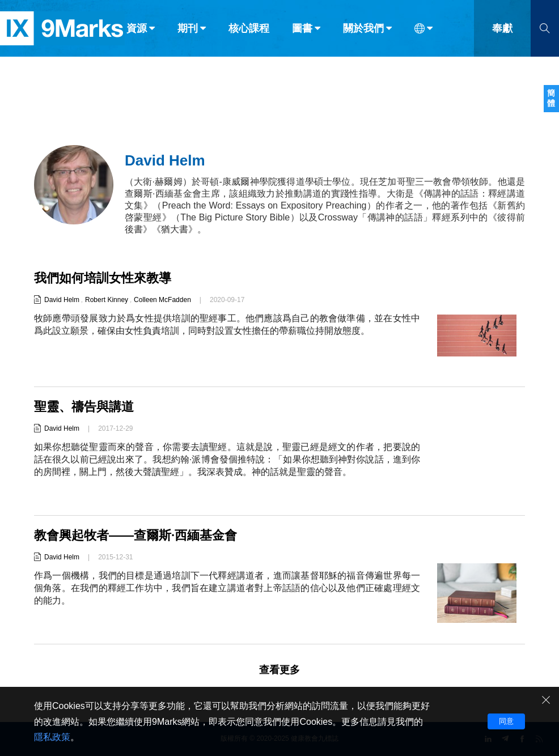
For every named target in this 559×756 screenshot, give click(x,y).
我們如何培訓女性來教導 (103, 278)
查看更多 (279, 670)
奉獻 (502, 33)
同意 (506, 721)
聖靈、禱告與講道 (84, 407)
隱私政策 (52, 737)
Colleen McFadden (162, 300)
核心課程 (249, 33)
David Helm (62, 300)
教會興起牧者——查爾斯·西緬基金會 (135, 535)
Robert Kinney (107, 300)
